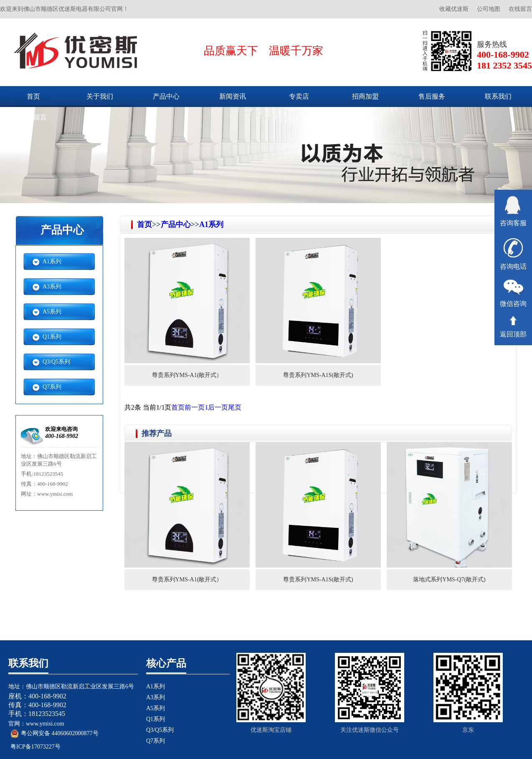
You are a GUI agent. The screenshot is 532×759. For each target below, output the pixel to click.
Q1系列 (52, 337)
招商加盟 (365, 96)
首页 (33, 96)
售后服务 (432, 96)
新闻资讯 (233, 96)
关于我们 (100, 96)
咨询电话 (513, 254)
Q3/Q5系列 (56, 362)
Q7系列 (52, 387)
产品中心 (166, 96)
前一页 (195, 407)
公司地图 (489, 9)
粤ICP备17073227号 (35, 747)
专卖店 (299, 96)
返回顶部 (513, 327)
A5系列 (52, 312)
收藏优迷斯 (454, 9)
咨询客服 (513, 211)
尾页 (235, 407)
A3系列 (52, 287)
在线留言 (520, 9)
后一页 (218, 407)
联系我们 (498, 96)
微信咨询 (513, 293)
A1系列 (52, 261)
